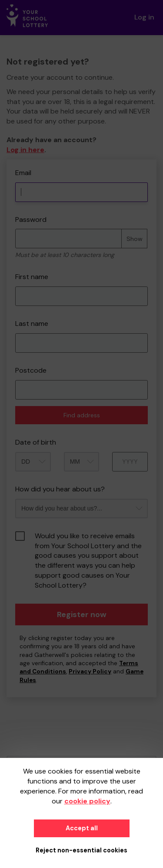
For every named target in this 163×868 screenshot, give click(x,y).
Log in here (25, 150)
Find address (82, 415)
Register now (82, 614)
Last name (32, 323)
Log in (144, 17)
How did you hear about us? (60, 489)
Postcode (31, 370)
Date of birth (36, 442)
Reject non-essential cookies (81, 850)
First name (32, 277)
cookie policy (87, 801)
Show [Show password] (135, 239)
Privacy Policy (90, 671)
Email (23, 173)
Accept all (82, 828)
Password (31, 219)
